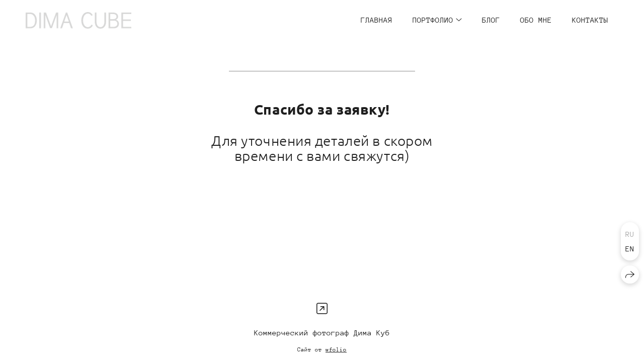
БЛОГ (491, 20)
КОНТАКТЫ (590, 20)
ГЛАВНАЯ (377, 20)
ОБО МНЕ (536, 20)
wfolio (336, 350)
